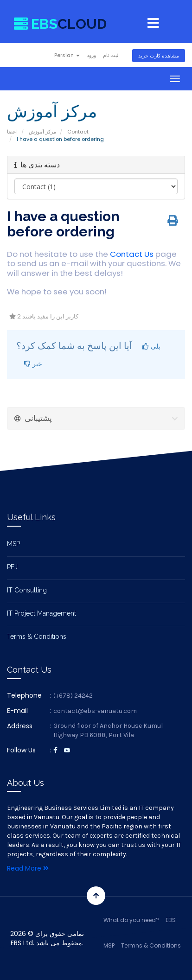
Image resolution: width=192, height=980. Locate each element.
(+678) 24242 (73, 696)
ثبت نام (111, 55)
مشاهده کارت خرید (159, 56)
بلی (151, 346)
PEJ (12, 567)
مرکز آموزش (42, 132)
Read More (28, 868)
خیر (33, 364)
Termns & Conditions (151, 945)
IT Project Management (42, 613)
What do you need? (131, 920)
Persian (67, 55)
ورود (91, 55)
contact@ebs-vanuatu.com (95, 711)
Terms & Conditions (37, 636)
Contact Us (132, 254)
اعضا (12, 132)
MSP (13, 544)
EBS (171, 920)
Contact (78, 132)
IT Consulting (27, 590)
